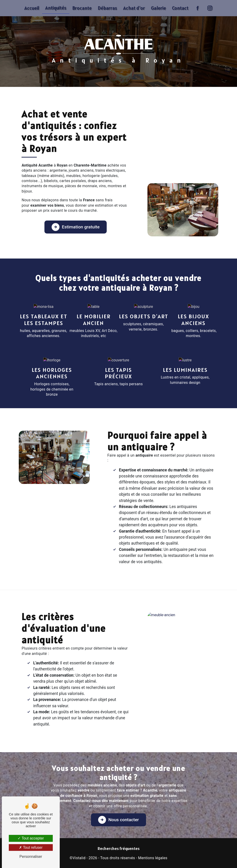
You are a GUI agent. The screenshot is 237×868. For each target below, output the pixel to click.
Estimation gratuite (76, 227)
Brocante (82, 8)
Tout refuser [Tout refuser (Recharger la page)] (31, 847)
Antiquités (56, 8)
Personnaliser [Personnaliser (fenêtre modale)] (31, 857)
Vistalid (79, 858)
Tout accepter (31, 838)
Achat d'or (134, 8)
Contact (180, 8)
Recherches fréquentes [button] (119, 848)
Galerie (158, 8)
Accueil (32, 8)
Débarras (107, 8)
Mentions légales (153, 858)
